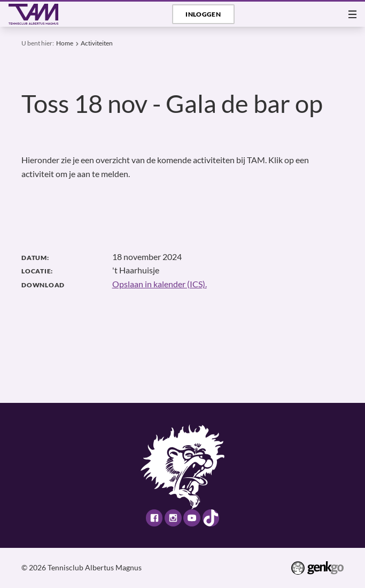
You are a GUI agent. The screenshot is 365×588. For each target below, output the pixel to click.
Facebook (154, 518)
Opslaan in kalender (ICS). (160, 284)
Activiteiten (97, 43)
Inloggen (203, 14)
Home (65, 43)
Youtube (192, 518)
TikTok (211, 518)
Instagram (173, 518)
